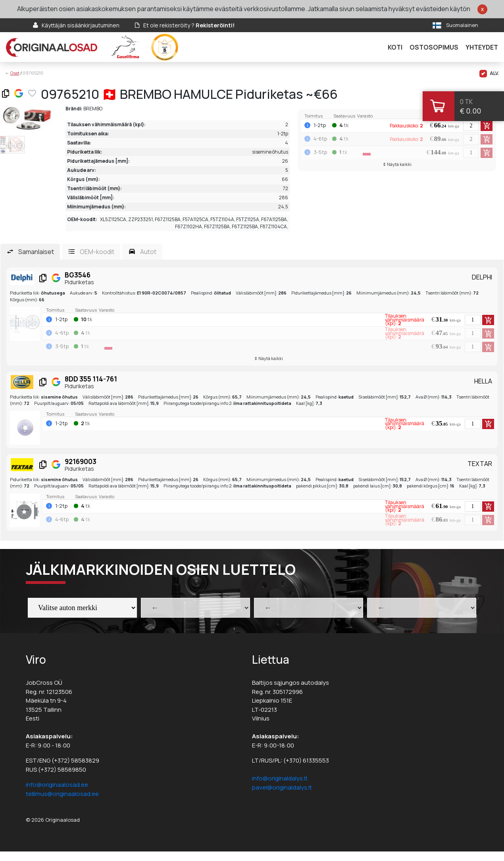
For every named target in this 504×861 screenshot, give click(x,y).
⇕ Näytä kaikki (397, 164)
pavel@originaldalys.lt (282, 787)
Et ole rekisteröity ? (189, 25)
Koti (395, 47)
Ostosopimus (434, 47)
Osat (15, 73)
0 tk (466, 102)
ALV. (489, 74)
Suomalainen (462, 25)
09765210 (33, 73)
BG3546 (78, 275)
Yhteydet (482, 47)
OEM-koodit (97, 252)
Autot (148, 252)
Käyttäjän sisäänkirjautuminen (81, 25)
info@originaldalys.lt (280, 778)
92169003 (81, 461)
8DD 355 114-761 (91, 379)
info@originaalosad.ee (57, 785)
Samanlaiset (36, 252)
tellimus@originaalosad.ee (62, 794)
